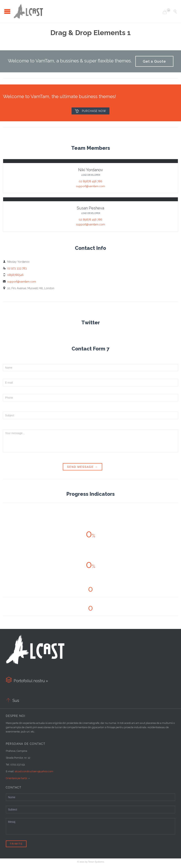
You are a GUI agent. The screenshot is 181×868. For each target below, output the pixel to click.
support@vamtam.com (90, 186)
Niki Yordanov (91, 170)
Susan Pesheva (90, 208)
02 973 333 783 (15, 268)
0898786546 (13, 275)
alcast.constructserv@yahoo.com (34, 771)
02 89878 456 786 (90, 181)
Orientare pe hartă (16, 778)
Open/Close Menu (7, 11)
